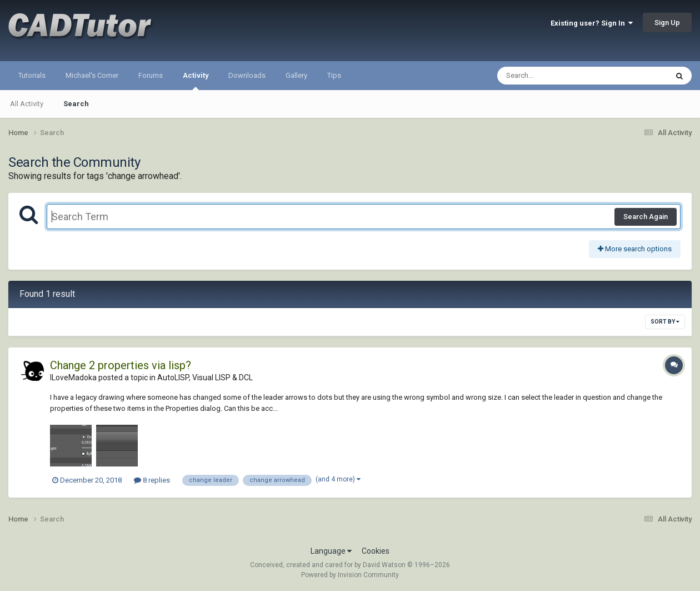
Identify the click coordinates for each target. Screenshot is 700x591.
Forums (151, 75)
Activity (196, 81)
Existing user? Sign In (592, 23)
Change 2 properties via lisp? (121, 365)
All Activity (27, 104)
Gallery (296, 75)
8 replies (152, 480)
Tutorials (32, 75)
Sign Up (667, 23)
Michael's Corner (92, 75)
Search (76, 104)
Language (331, 551)
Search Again (646, 217)
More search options (635, 249)
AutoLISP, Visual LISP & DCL (205, 378)
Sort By (665, 322)
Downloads (247, 75)
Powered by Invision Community (350, 575)
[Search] (554, 76)
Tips (334, 75)
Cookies (376, 551)
